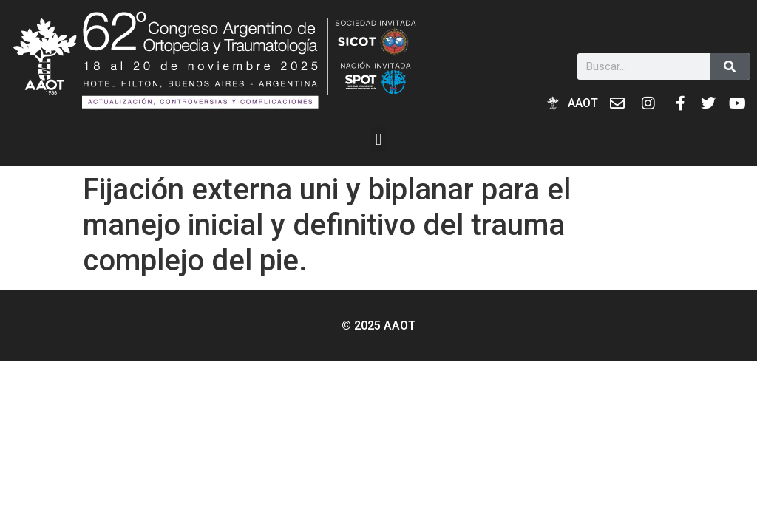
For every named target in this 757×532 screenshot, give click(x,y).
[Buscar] (730, 66)
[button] (378, 139)
